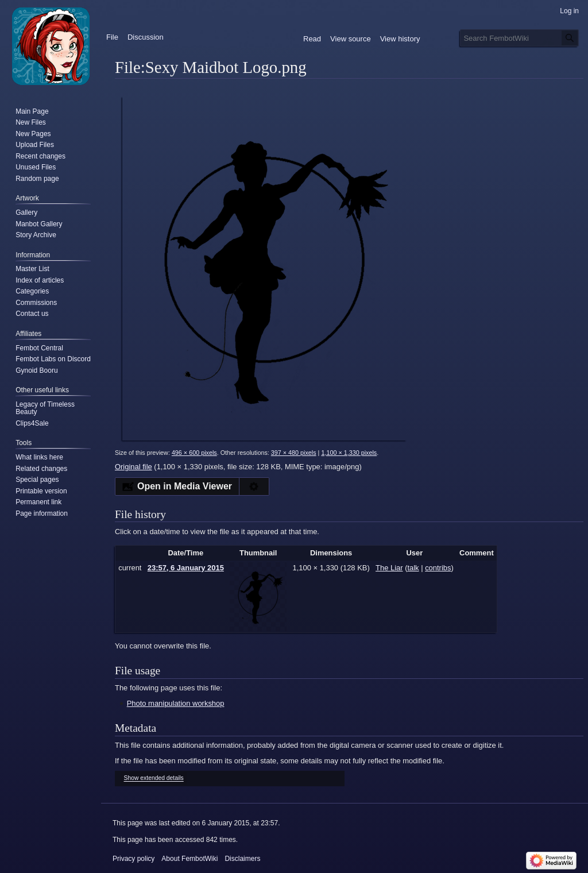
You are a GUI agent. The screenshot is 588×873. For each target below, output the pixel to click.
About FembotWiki (189, 859)
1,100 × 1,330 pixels (349, 453)
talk (413, 568)
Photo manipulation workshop (176, 703)
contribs (438, 568)
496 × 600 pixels (194, 453)
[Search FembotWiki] (519, 38)
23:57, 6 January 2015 (186, 568)
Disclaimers (242, 859)
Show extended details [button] (154, 779)
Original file (134, 467)
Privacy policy (134, 859)
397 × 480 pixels (294, 453)
